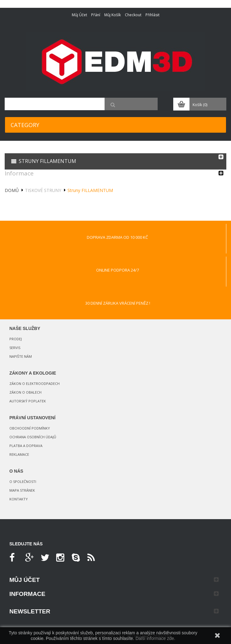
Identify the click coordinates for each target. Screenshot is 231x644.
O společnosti (23, 482)
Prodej (16, 339)
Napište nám (21, 356)
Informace (19, 173)
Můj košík (113, 15)
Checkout (133, 15)
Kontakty (19, 499)
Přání (96, 15)
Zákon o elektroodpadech (34, 383)
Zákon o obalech (25, 392)
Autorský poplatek (28, 401)
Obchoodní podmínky (30, 428)
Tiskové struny (43, 190)
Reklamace (19, 454)
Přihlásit (152, 15)
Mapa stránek (22, 490)
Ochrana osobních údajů (33, 437)
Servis (15, 348)
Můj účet (79, 15)
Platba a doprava (26, 446)
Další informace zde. (155, 638)
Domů (12, 190)
